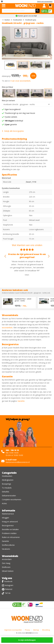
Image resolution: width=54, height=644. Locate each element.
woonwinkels (7, 328)
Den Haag (6, 563)
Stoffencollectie (8, 545)
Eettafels (6, 492)
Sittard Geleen (8, 571)
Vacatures (6, 549)
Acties (4, 503)
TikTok (8, 593)
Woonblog (46, 630)
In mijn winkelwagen (27, 640)
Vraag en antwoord (10, 522)
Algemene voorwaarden (13, 630)
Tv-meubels (7, 488)
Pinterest (9, 589)
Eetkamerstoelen (9, 496)
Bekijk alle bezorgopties (13, 131)
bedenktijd (14, 121)
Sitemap (36, 630)
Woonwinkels (10, 556)
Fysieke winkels (11, 117)
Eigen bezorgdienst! (13, 109)
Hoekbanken (7, 476)
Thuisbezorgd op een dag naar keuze (20, 113)
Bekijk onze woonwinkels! (45, 1)
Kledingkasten (8, 480)
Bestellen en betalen (10, 529)
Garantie (21, 401)
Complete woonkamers (12, 499)
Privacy (27, 630)
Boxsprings (6, 484)
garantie (11, 124)
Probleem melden (9, 533)
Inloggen (5, 518)
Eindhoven (6, 567)
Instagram (9, 585)
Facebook (8, 581)
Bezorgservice (8, 525)
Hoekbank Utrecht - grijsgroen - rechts (19, 104)
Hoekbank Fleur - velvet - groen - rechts (23, 300)
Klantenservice (8, 514)
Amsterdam (7, 559)
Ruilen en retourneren (11, 537)
